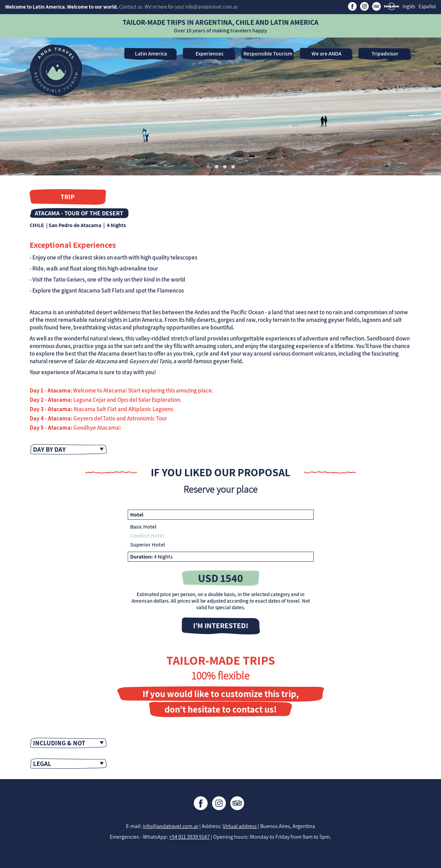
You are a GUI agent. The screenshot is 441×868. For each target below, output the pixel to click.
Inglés (409, 6)
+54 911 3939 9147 (189, 837)
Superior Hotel (148, 545)
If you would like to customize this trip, (221, 694)
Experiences (209, 54)
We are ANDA (327, 54)
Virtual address (240, 826)
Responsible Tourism (268, 54)
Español (427, 6)
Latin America (151, 54)
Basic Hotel (143, 527)
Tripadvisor (385, 54)
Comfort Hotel (147, 536)
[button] (208, 167)
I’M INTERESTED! (221, 625)
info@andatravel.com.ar (171, 826)
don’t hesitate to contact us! (221, 709)
